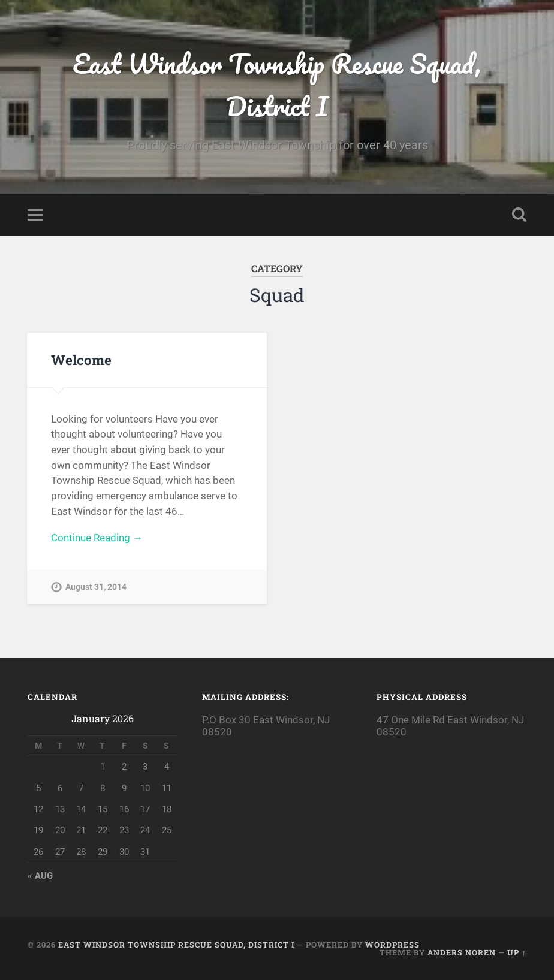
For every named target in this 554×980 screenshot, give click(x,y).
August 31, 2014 (96, 587)
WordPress (392, 945)
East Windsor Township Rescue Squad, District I (277, 85)
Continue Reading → (97, 538)
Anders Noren (462, 952)
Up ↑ (517, 952)
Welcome (81, 360)
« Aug (40, 876)
